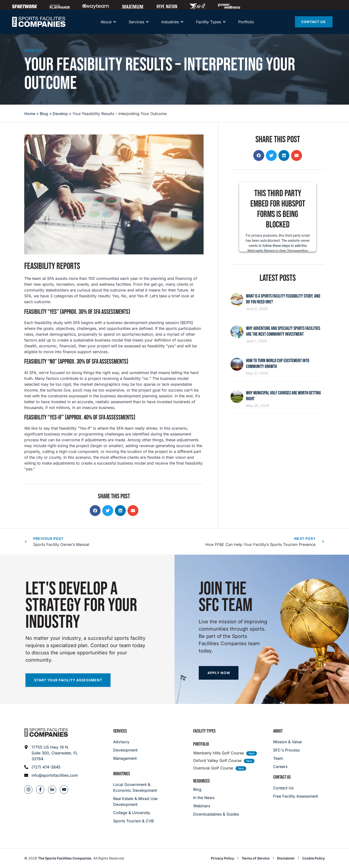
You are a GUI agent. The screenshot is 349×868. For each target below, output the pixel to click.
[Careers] (287, 767)
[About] (106, 22)
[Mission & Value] (287, 742)
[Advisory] (125, 742)
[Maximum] (133, 6)
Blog (44, 114)
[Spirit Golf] (198, 6)
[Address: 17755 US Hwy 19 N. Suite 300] (51, 753)
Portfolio (201, 744)
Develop (33, 50)
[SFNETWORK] (25, 6)
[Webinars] (216, 806)
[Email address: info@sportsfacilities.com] (51, 775)
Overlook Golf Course (213, 768)
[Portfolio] (246, 22)
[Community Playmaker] (60, 6)
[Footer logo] (46, 733)
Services (120, 731)
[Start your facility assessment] (68, 680)
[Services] (136, 22)
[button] (95, 511)
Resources (201, 781)
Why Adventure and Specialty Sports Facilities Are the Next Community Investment (283, 331)
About (278, 731)
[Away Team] (95, 6)
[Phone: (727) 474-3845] (51, 767)
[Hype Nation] (167, 6)
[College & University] (136, 813)
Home (30, 114)
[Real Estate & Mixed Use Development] (136, 801)
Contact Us (282, 777)
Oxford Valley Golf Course (217, 760)
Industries (122, 774)
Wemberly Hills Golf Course (218, 753)
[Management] (125, 758)
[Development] (125, 750)
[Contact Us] (314, 22)
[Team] (287, 758)
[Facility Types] (209, 22)
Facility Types (204, 731)
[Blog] (216, 789)
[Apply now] (219, 673)
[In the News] (216, 798)
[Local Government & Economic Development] (136, 787)
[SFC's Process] (287, 750)
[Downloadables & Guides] (216, 814)
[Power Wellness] (229, 6)
